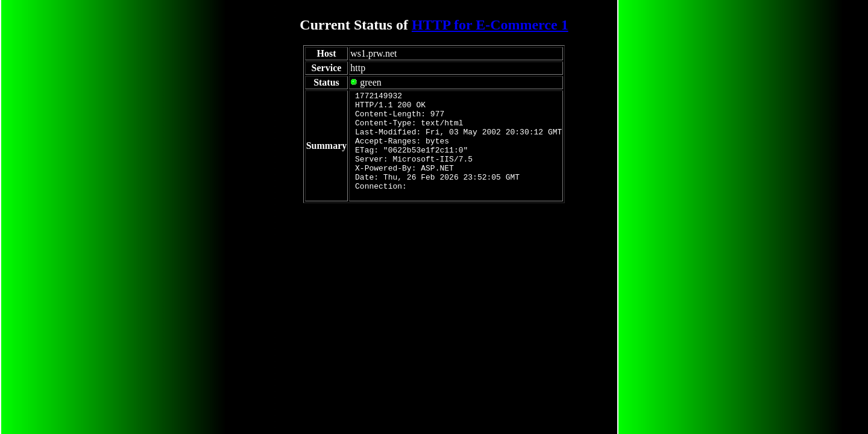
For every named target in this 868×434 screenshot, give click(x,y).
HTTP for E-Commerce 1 (490, 25)
